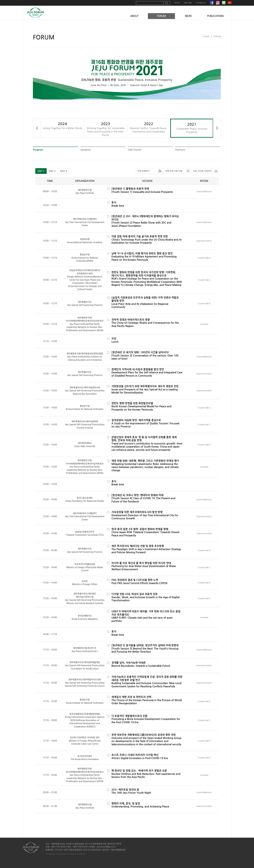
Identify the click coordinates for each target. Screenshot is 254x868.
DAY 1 (41, 171)
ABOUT (134, 16)
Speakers (86, 150)
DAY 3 (63, 171)
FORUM (161, 16)
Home (177, 3)
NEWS (188, 16)
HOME (206, 36)
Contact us (201, 3)
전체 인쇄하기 (143, 171)
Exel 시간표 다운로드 (203, 171)
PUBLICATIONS (216, 16)
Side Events (135, 150)
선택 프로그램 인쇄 (174, 171)
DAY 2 (52, 171)
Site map (188, 3)
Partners (180, 150)
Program (38, 150)
